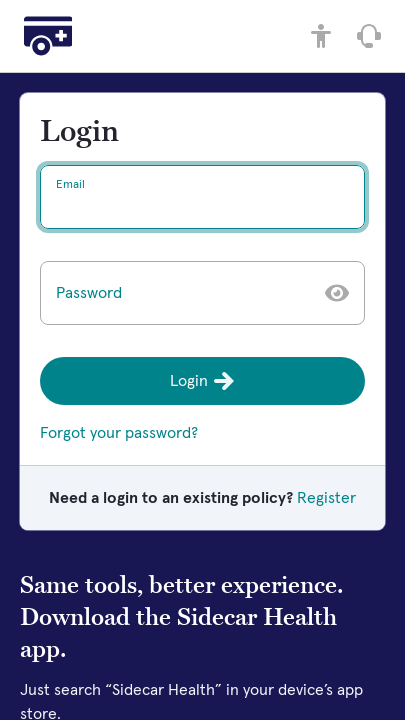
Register (326, 498)
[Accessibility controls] (321, 36)
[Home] (48, 36)
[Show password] (337, 293)
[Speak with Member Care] (369, 36)
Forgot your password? (119, 433)
